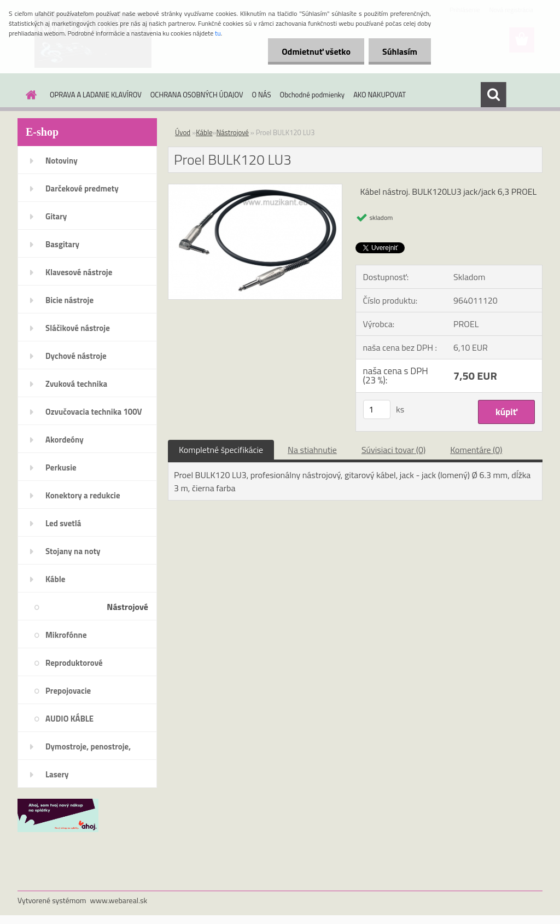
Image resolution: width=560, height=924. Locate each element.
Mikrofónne (66, 635)
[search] (493, 95)
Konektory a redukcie (83, 495)
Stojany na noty (73, 551)
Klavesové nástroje (79, 272)
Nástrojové (127, 607)
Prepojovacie (68, 691)
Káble (55, 579)
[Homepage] (29, 95)
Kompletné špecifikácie (221, 450)
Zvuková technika (76, 384)
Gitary (56, 216)
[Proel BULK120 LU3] (255, 189)
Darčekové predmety (82, 188)
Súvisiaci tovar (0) (393, 450)
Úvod (183, 132)
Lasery (57, 774)
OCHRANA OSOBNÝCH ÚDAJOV (197, 95)
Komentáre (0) (476, 450)
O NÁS (262, 95)
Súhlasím (400, 51)
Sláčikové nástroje (78, 328)
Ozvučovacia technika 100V (94, 412)
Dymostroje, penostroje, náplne (88, 750)
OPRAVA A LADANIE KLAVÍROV (96, 95)
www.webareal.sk (119, 900)
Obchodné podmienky (313, 95)
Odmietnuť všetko (316, 51)
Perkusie (61, 467)
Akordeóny (65, 440)
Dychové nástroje (76, 356)
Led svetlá (63, 523)
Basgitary (62, 244)
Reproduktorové (74, 663)
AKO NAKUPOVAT (380, 95)
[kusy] (377, 409)
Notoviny (62, 161)
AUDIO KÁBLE (69, 719)
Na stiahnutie (312, 450)
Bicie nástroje (69, 300)
